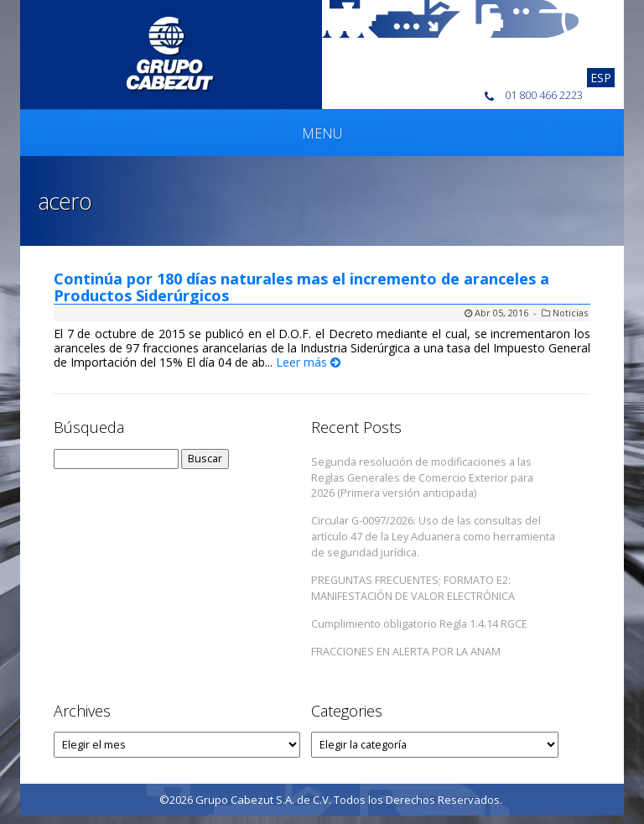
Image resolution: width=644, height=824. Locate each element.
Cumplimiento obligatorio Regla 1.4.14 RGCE (419, 624)
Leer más (308, 362)
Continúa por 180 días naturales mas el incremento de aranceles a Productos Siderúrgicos (301, 287)
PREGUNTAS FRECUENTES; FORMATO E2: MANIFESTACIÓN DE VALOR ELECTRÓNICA (413, 588)
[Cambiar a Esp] (601, 78)
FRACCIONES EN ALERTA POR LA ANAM (406, 652)
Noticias (570, 313)
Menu (322, 133)
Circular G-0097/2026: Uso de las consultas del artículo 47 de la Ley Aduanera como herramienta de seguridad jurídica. (433, 537)
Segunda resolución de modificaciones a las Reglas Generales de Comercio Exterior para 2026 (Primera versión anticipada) (422, 478)
